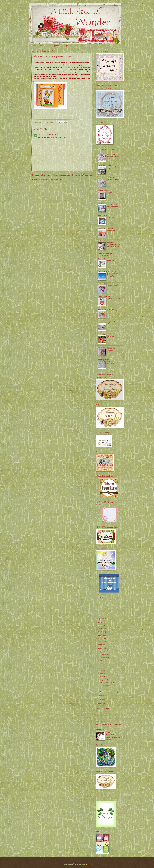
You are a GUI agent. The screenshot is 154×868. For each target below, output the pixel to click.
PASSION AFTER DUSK (107, 271)
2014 (100, 635)
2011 (100, 645)
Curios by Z (102, 334)
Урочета (56, 46)
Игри (66, 46)
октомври (103, 654)
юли (101, 664)
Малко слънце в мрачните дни (110, 692)
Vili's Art (101, 241)
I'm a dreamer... (104, 153)
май (101, 670)
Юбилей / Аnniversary (111, 193)
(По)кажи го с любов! (113, 298)
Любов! (102, 695)
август (102, 660)
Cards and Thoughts (106, 254)
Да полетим (110, 217)
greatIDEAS (102, 284)
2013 (100, 638)
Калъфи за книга (112, 286)
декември (103, 651)
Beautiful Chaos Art (105, 228)
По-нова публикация (41, 175)
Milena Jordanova (100, 712)
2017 (100, 626)
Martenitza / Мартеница (111, 337)
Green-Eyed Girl (104, 297)
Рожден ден (110, 260)
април (102, 673)
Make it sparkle (112, 311)
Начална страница (41, 46)
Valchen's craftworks (106, 309)
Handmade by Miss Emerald (108, 178)
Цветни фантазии (104, 347)
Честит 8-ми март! (113, 180)
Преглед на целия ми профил (113, 738)
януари (102, 699)
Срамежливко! (104, 686)
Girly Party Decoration (111, 362)
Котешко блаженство (106, 689)
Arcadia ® (101, 259)
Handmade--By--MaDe (107, 322)
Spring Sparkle (103, 255)
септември (104, 657)
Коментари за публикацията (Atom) (53, 179)
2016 (100, 629)
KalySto (101, 203)
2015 (100, 632)
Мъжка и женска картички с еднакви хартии (113, 156)
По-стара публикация (82, 175)
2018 (100, 622)
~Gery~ (41, 134)
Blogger (89, 864)
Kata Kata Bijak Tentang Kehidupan (112, 275)
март (102, 677)
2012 (100, 642)
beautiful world (104, 190)
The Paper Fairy (104, 360)
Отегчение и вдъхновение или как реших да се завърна (113, 244)
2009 (100, 703)
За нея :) (109, 323)
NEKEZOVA (102, 216)
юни (101, 667)
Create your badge (100, 716)
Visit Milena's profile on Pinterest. (109, 724)
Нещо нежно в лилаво (107, 682)
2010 (100, 648)
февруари (103, 680)
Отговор (41, 140)
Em (109, 732)
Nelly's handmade (105, 165)
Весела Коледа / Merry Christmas (113, 206)
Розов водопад (111, 230)
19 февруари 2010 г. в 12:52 (55, 134)
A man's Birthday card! (113, 168)
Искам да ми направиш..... (111, 350)
